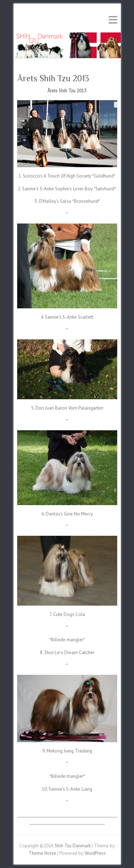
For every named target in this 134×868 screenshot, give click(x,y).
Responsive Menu (113, 20)
